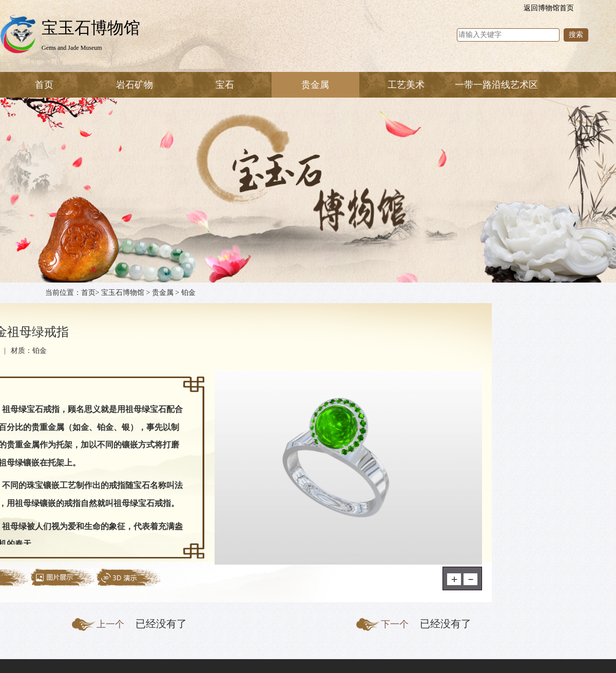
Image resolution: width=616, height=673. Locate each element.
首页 (44, 85)
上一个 (110, 624)
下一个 (395, 624)
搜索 (576, 35)
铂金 (188, 293)
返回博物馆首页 (549, 8)
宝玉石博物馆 (123, 293)
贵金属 (163, 293)
